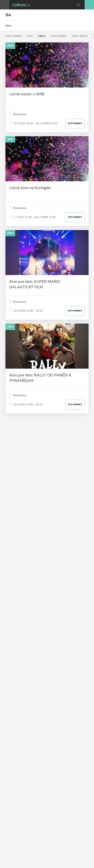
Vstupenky (75, 123)
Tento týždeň (58, 36)
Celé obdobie (14, 36)
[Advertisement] (47, 454)
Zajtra (42, 36)
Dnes (30, 36)
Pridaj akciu (89, 5)
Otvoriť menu (5, 5)
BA (8, 15)
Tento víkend (79, 36)
